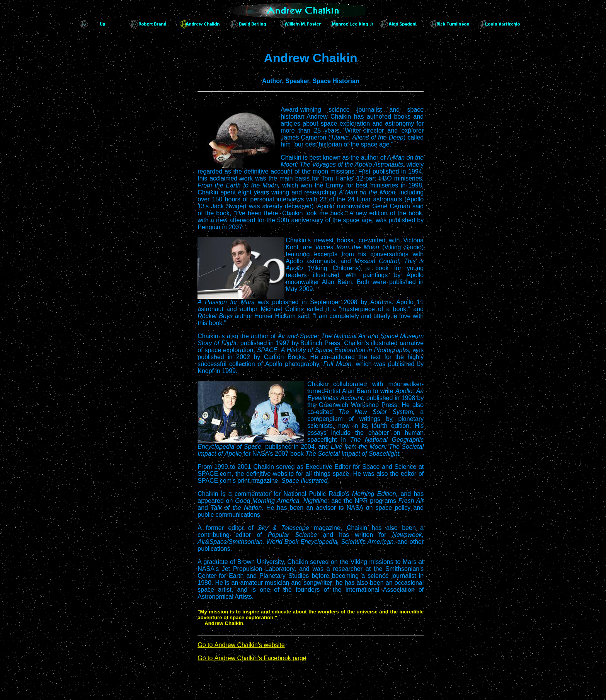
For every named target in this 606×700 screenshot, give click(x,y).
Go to (241, 645)
